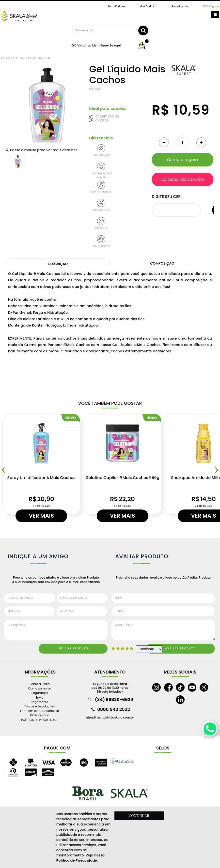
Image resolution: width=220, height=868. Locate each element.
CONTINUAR (139, 816)
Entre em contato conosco (40, 711)
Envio (39, 697)
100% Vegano (211, 6)
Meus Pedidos (117, 6)
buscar (143, 30)
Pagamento (39, 702)
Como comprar (39, 688)
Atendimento (180, 6)
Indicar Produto (73, 649)
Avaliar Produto (180, 649)
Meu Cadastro (148, 6)
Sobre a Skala (40, 684)
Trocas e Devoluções (40, 706)
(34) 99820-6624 (114, 699)
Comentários (56, 630)
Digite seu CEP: (167, 197)
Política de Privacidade (77, 860)
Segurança (40, 693)
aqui (117, 45)
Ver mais (41, 516)
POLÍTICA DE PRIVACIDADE (39, 720)
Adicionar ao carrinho (182, 179)
